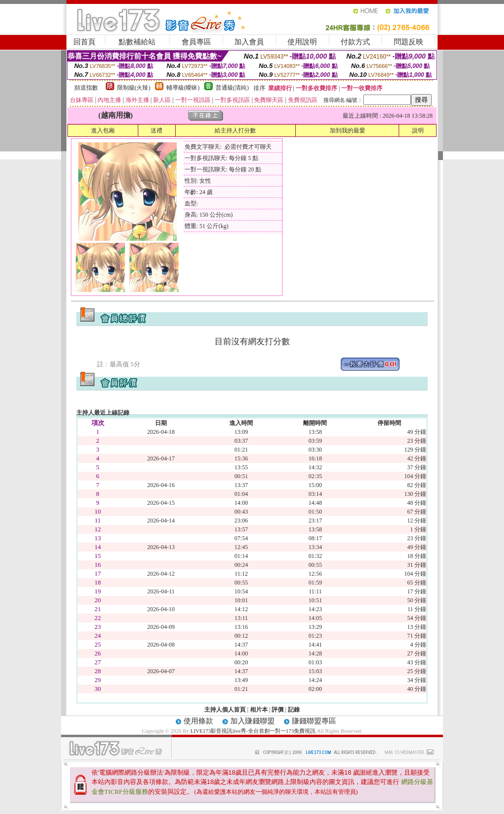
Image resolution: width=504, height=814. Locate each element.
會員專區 (196, 42)
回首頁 (84, 42)
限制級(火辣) (134, 88)
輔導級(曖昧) (183, 88)
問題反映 (409, 42)
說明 (418, 130)
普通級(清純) (232, 88)
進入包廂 (103, 130)
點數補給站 (137, 42)
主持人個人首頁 (225, 710)
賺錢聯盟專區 (314, 721)
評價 (278, 710)
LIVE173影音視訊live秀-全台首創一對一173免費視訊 (253, 731)
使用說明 (302, 42)
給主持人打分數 (235, 130)
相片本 (259, 710)
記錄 (294, 710)
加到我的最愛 (347, 130)
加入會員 (249, 42)
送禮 (157, 130)
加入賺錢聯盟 (252, 721)
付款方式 (355, 42)
